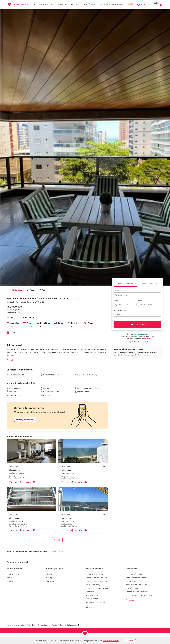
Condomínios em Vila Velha (137, 592)
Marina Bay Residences (95, 602)
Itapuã (9, 578)
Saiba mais (146, 339)
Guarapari (50, 578)
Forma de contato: (120, 310)
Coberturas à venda (134, 574)
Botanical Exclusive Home (97, 578)
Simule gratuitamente (25, 420)
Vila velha (50, 581)
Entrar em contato (137, 325)
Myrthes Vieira (92, 595)
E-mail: (116, 300)
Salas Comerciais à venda (136, 585)
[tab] (125, 283)
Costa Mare (91, 592)
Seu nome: (117, 291)
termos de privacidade (111, 641)
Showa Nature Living (94, 574)
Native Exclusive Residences (98, 581)
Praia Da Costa (13, 574)
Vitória (49, 574)
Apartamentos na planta (136, 578)
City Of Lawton (92, 599)
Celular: (141, 300)
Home (9, 625)
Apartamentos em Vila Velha (25, 625)
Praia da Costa (43, 625)
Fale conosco (143, 355)
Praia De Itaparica (14, 581)
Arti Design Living (93, 585)
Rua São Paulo (57, 625)
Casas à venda (132, 588)
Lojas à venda (131, 581)
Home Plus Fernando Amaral (97, 588)
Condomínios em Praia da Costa (139, 595)
